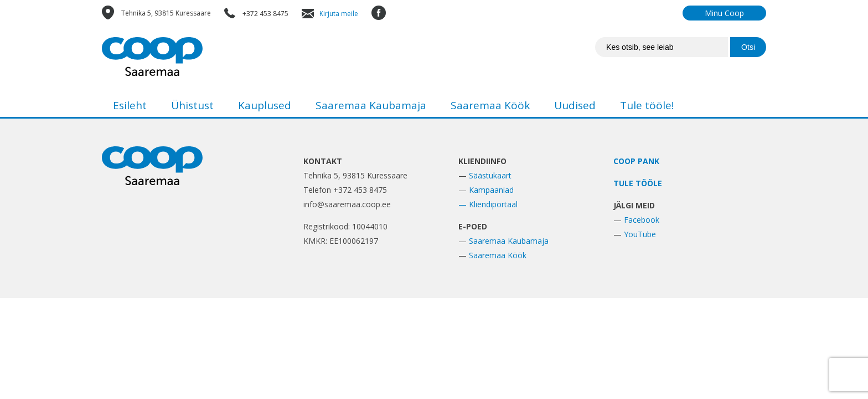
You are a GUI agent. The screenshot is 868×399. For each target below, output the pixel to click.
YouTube (640, 234)
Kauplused (265, 105)
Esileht (130, 105)
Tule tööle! (647, 105)
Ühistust (192, 105)
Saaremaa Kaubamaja (371, 105)
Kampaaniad (491, 190)
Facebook (642, 220)
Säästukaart (490, 175)
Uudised (575, 105)
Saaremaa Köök (490, 105)
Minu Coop (724, 13)
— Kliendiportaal (488, 204)
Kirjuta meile (339, 14)
